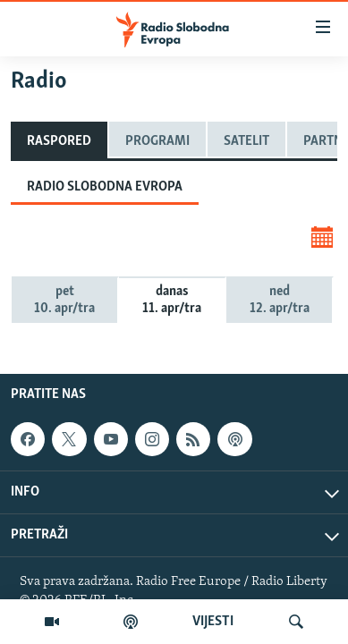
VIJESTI (213, 622)
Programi (157, 141)
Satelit (246, 141)
